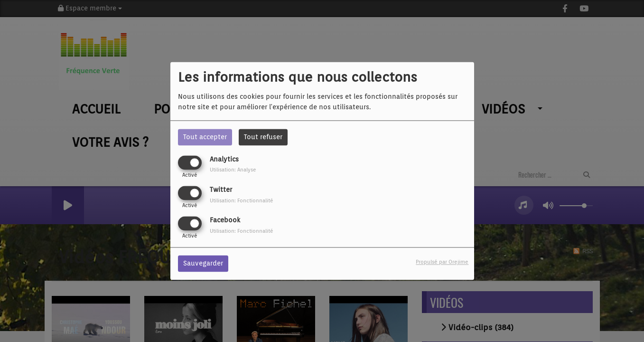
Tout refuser (263, 137)
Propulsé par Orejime (442, 262)
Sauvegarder (203, 264)
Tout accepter (205, 137)
